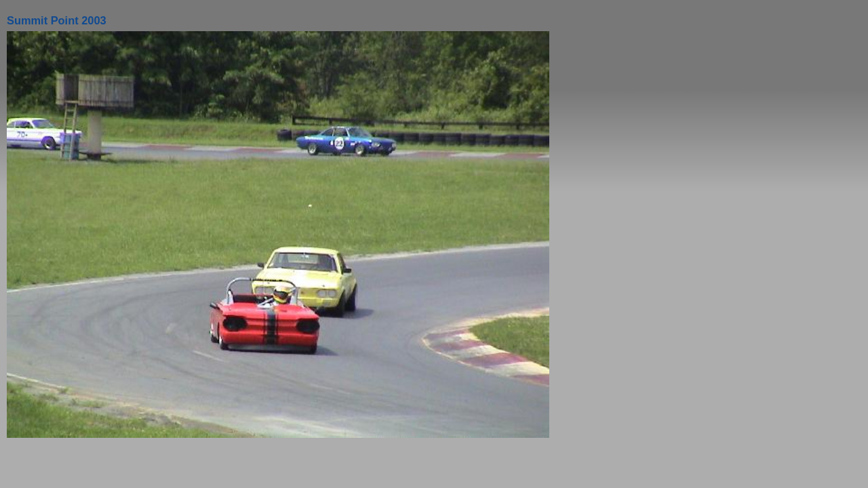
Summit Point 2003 (57, 20)
